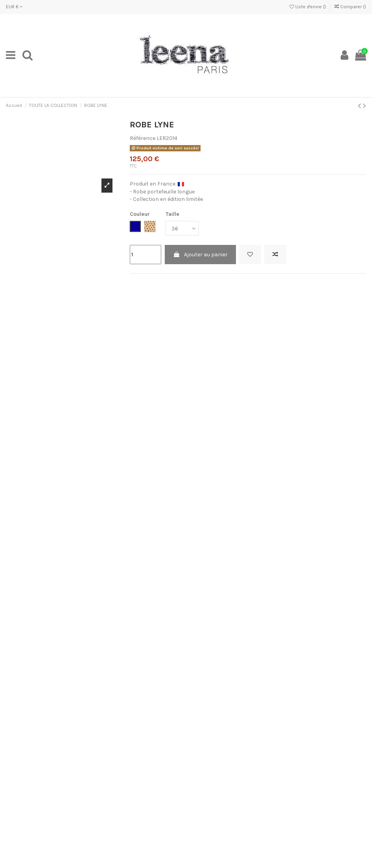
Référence (143, 138)
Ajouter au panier (200, 255)
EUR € (14, 7)
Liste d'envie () (308, 7)
